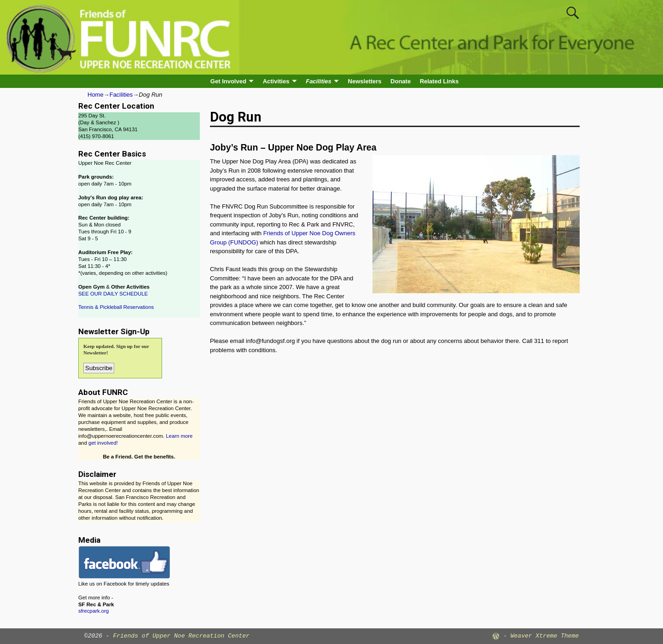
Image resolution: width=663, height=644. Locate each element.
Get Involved (228, 81)
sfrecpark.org (93, 611)
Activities (276, 81)
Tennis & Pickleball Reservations (116, 307)
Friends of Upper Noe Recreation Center (181, 636)
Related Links (439, 81)
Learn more (179, 436)
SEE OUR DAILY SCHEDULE (113, 294)
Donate (401, 81)
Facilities (319, 81)
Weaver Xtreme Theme (545, 636)
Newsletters (365, 81)
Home (96, 95)
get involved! (103, 443)
